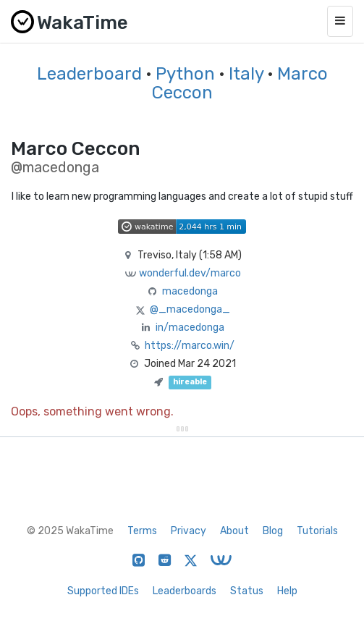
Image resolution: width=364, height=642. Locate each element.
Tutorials (317, 531)
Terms (142, 531)
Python (185, 74)
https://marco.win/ (190, 346)
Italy (246, 74)
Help (287, 591)
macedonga (190, 291)
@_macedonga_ (190, 309)
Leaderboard (89, 74)
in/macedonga (190, 328)
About (234, 531)
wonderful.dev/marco (190, 273)
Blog (273, 531)
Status (247, 591)
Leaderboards (185, 591)
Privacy (189, 531)
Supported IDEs (103, 591)
